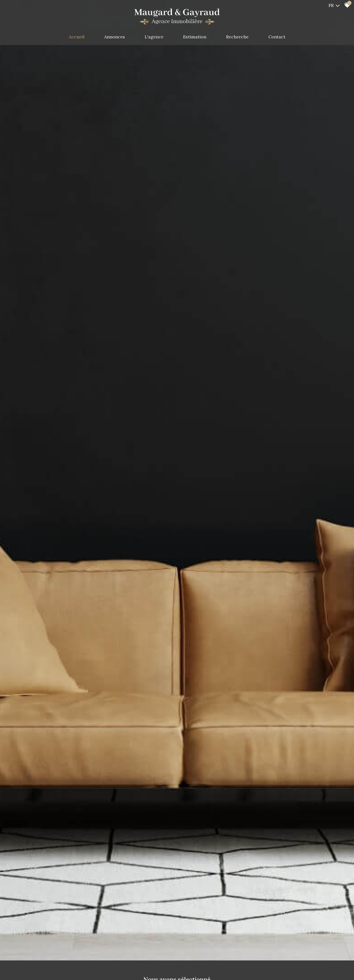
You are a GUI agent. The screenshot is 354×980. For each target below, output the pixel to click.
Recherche (238, 37)
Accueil (75, 37)
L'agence (154, 37)
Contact (278, 37)
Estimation (195, 37)
